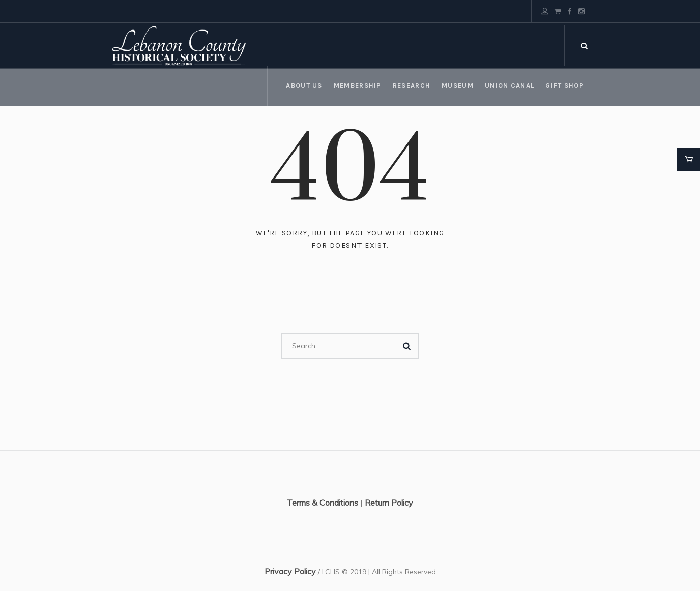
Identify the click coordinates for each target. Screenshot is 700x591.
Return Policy (389, 503)
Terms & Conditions (323, 503)
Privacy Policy (290, 571)
